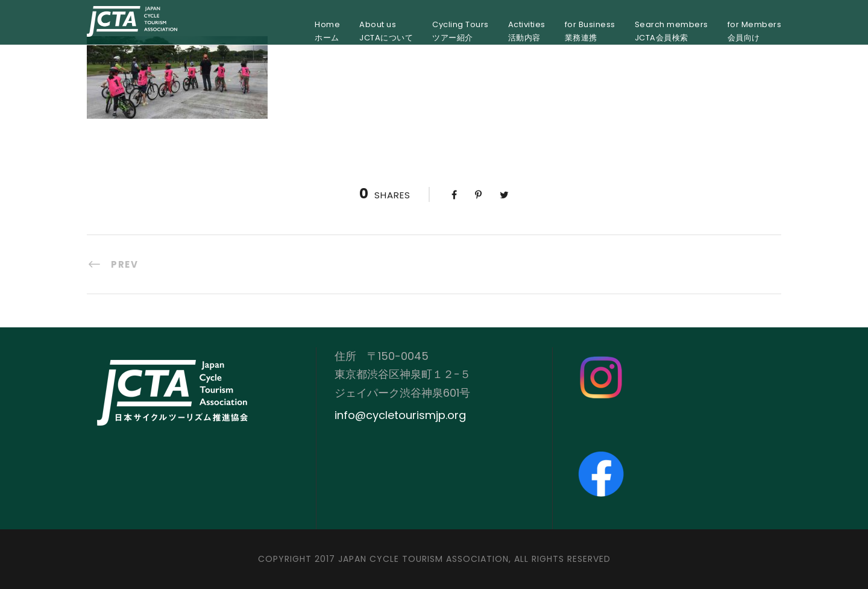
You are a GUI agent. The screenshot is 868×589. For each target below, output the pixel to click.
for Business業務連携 (590, 31)
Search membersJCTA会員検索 (671, 31)
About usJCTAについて (386, 31)
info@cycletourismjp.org (400, 415)
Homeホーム (327, 31)
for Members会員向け (755, 31)
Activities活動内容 (527, 31)
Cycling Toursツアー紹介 (461, 31)
